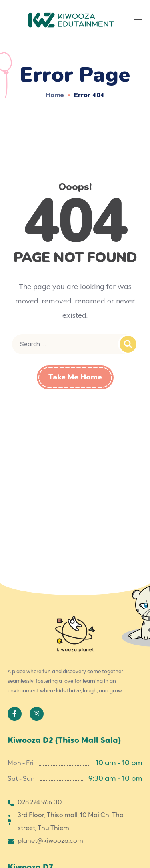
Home (55, 95)
